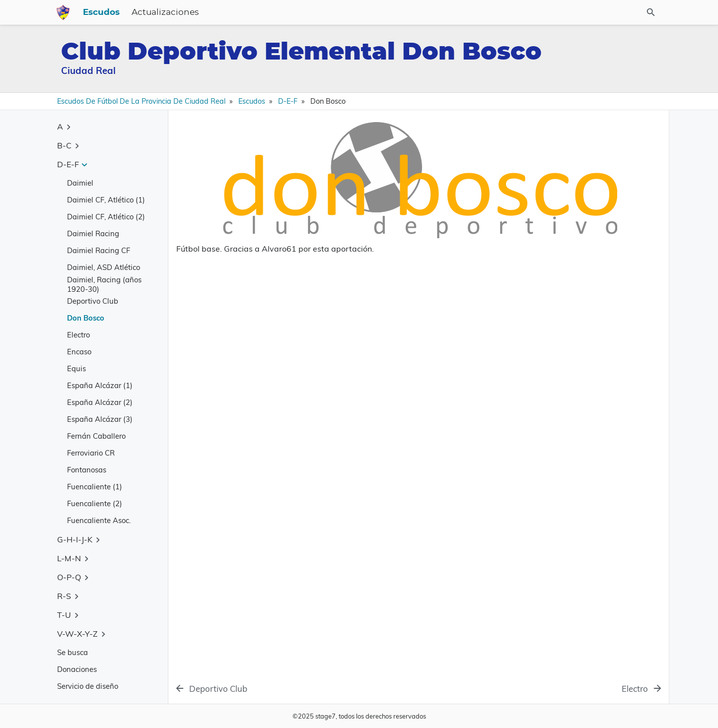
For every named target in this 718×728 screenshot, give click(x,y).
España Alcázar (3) (100, 419)
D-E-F (288, 101)
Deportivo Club (93, 301)
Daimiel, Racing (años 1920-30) (104, 284)
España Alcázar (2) (100, 402)
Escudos (342, 12)
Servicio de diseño (88, 686)
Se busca (72, 652)
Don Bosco (86, 318)
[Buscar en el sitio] (613, 12)
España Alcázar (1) (100, 385)
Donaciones (77, 669)
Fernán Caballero (96, 436)
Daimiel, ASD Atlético (104, 267)
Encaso (79, 352)
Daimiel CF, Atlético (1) (106, 200)
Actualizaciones (406, 12)
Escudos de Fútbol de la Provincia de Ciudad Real (141, 101)
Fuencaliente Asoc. (99, 520)
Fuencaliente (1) (95, 487)
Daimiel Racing (93, 233)
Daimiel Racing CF (99, 250)
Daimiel (80, 183)
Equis (76, 368)
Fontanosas (87, 470)
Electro (78, 335)
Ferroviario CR (91, 453)
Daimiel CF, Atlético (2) (106, 217)
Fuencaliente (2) (95, 503)
